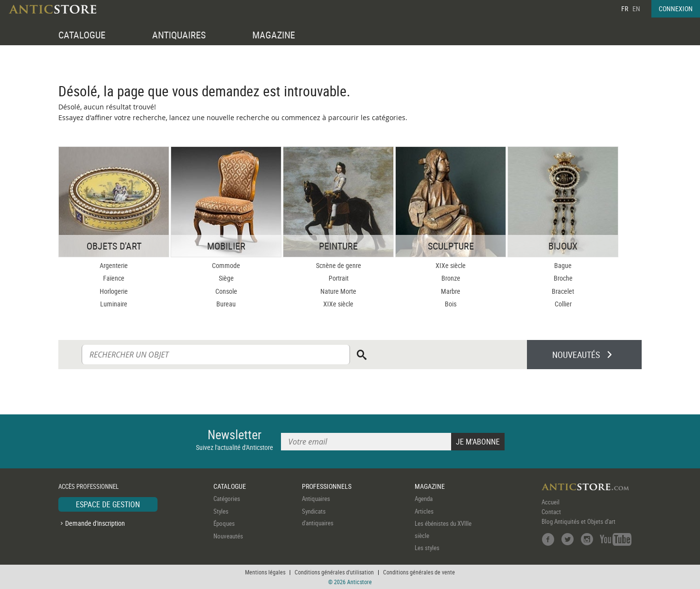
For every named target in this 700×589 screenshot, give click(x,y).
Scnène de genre (339, 265)
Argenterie (114, 265)
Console (226, 291)
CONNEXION (676, 9)
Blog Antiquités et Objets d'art (578, 521)
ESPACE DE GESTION (108, 504)
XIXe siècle (338, 304)
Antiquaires (316, 499)
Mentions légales (265, 572)
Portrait (339, 278)
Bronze (451, 278)
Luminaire (114, 304)
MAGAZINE (274, 35)
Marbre (451, 291)
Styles (221, 511)
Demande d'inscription (95, 523)
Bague (563, 265)
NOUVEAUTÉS (576, 355)
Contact (551, 512)
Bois (451, 304)
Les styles (427, 548)
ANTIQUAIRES (179, 35)
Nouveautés (228, 536)
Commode (226, 265)
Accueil (551, 502)
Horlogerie (114, 291)
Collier (563, 304)
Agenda (424, 499)
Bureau (226, 304)
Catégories (227, 499)
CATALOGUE (82, 35)
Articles (424, 511)
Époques (224, 523)
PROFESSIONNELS (327, 486)
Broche (563, 278)
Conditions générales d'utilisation (334, 572)
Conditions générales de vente (419, 572)
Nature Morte (338, 291)
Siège (226, 278)
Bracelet (563, 291)
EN (636, 9)
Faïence (114, 278)
